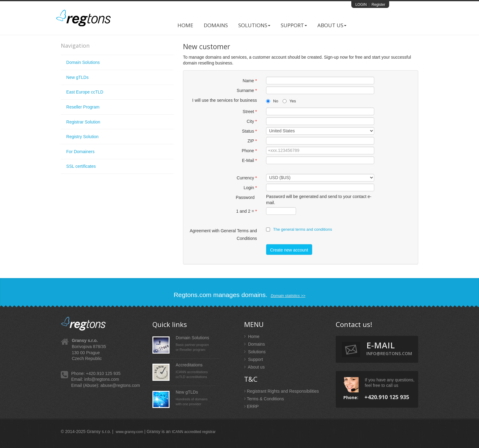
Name (250, 81)
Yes (289, 101)
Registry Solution (82, 137)
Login (250, 188)
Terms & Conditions (264, 399)
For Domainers (80, 152)
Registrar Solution (83, 122)
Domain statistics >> (288, 296)
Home (185, 25)
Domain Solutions (83, 62)
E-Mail (249, 160)
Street (250, 112)
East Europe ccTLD (85, 92)
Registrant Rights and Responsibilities (282, 391)
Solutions (254, 25)
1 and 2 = (247, 211)
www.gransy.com (130, 432)
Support (294, 25)
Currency (247, 178)
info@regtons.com (102, 379)
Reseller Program (83, 107)
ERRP (251, 406)
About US (332, 25)
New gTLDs (77, 77)
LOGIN (361, 5)
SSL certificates (81, 166)
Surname (247, 90)
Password (246, 197)
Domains (216, 25)
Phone (249, 151)
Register (378, 5)
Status (249, 131)
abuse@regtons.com (120, 385)
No (272, 101)
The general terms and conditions (303, 229)
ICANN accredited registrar (194, 432)
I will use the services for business (225, 100)
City (252, 121)
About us (254, 367)
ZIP (252, 141)
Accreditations (189, 365)
